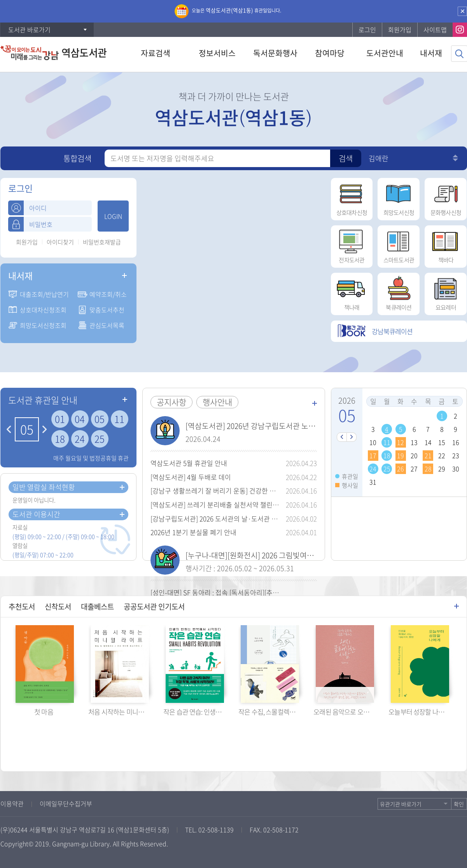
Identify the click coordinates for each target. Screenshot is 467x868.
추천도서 (22, 607)
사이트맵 (435, 30)
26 (401, 469)
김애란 (379, 158)
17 (373, 455)
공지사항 (171, 402)
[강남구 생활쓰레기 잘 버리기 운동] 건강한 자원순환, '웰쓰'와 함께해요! (249, 491)
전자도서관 (352, 245)
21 (428, 455)
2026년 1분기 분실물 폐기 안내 (193, 532)
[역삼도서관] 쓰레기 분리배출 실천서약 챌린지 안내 (222, 505)
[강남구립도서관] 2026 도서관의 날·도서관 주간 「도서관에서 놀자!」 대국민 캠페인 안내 (275, 519)
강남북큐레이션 (375, 331)
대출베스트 (97, 607)
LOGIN (113, 216)
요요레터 (446, 292)
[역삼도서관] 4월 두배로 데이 (191, 477)
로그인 (367, 30)
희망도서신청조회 (43, 325)
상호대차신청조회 (43, 310)
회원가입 (400, 30)
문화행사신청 (446, 197)
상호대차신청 (352, 197)
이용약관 (12, 804)
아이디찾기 (60, 242)
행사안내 (217, 402)
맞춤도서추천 (107, 310)
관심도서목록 (107, 325)
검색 (346, 158)
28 (428, 469)
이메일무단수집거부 (66, 804)
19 (401, 455)
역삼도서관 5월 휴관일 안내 (189, 463)
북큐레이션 (399, 292)
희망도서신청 (399, 197)
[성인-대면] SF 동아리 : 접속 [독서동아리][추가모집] (222, 592)
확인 (459, 804)
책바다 (446, 245)
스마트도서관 (399, 245)
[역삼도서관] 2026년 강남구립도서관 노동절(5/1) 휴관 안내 (277, 426)
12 (401, 442)
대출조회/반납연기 (44, 294)
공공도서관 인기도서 (154, 607)
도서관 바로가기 (29, 30)
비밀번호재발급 (102, 242)
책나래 (352, 292)
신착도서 (58, 607)
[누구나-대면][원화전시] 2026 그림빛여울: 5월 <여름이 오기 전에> (288, 555)
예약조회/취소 (108, 294)
